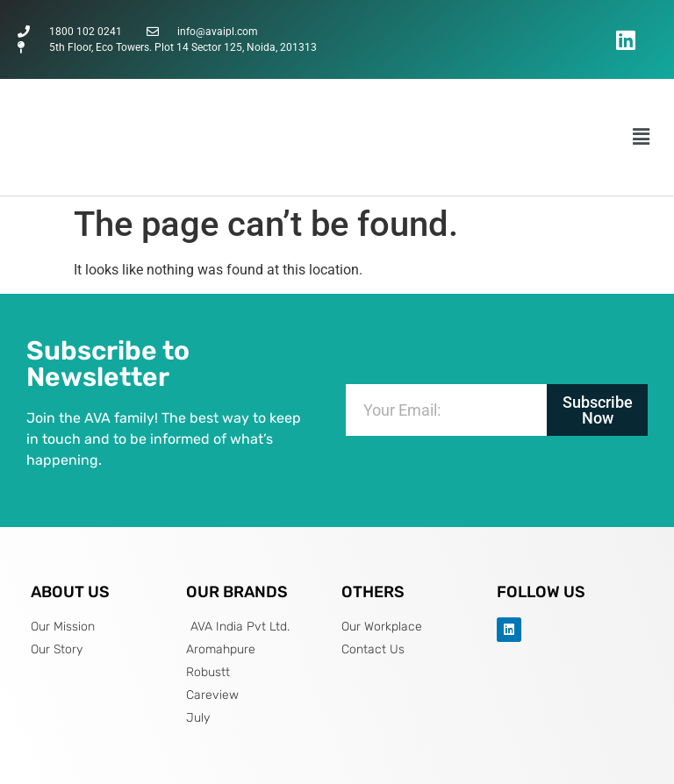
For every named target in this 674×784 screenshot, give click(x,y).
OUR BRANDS (237, 592)
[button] (642, 137)
